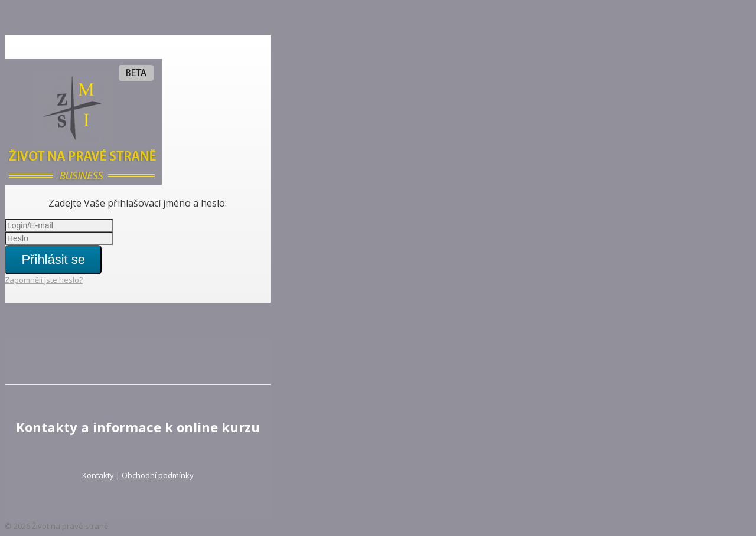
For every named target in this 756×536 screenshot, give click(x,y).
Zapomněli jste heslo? (44, 280)
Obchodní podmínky (158, 475)
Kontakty (98, 475)
